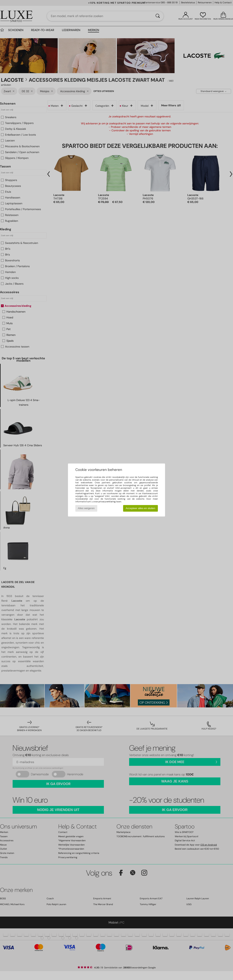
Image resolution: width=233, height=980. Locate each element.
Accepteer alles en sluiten (140, 508)
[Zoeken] (158, 16)
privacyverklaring (107, 502)
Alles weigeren (86, 508)
